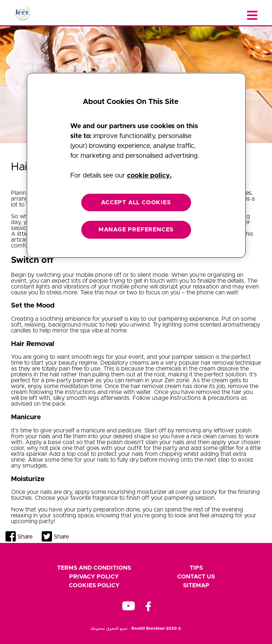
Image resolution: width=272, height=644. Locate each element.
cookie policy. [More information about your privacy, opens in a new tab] (149, 176)
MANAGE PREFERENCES (136, 230)
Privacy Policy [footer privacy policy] (94, 577)
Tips (196, 568)
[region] (136, 165)
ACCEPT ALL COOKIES (136, 202)
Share (25, 537)
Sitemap (196, 585)
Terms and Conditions (94, 568)
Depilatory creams (125, 363)
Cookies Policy (94, 585)
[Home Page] (22, 12)
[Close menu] (252, 16)
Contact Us (196, 577)
